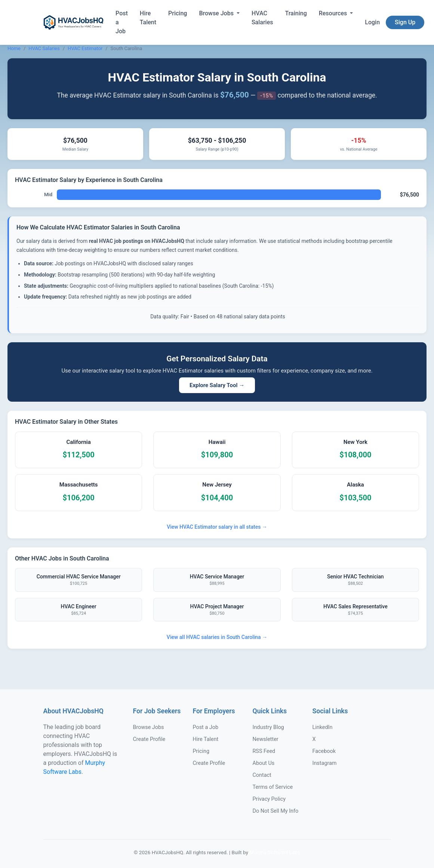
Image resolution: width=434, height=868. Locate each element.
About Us (264, 763)
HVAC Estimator (85, 48)
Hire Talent (148, 18)
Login (372, 22)
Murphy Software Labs (275, 852)
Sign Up (405, 22)
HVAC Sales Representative (355, 610)
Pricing (178, 13)
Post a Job (122, 22)
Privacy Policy (269, 799)
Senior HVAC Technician (355, 580)
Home (14, 48)
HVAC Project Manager (217, 610)
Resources (334, 13)
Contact (262, 775)
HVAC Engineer (79, 610)
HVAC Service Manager (217, 580)
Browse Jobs (217, 13)
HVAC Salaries (262, 18)
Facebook (324, 751)
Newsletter (266, 739)
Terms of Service (273, 787)
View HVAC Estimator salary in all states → (217, 527)
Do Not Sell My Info (276, 811)
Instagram (325, 763)
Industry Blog (268, 727)
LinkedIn (323, 727)
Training (296, 13)
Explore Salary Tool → (217, 385)
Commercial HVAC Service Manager (79, 580)
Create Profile (149, 739)
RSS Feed (264, 751)
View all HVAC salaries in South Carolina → (217, 637)
